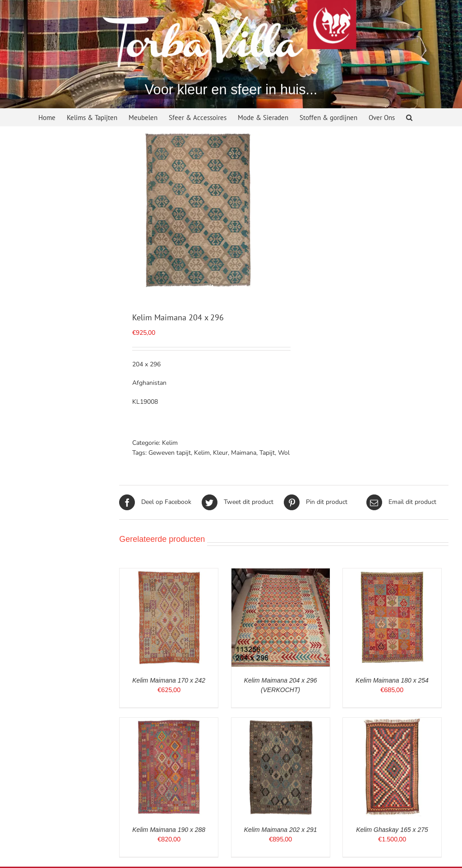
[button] (409, 119)
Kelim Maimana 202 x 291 (281, 830)
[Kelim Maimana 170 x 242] (169, 573)
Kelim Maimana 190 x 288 (169, 830)
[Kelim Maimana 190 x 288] (169, 723)
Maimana (244, 453)
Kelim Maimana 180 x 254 (392, 680)
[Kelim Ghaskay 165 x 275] (392, 723)
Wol (284, 453)
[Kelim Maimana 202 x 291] (281, 723)
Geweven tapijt (170, 453)
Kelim (170, 443)
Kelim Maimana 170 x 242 (169, 680)
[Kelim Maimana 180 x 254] (392, 573)
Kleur (220, 453)
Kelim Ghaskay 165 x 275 (392, 830)
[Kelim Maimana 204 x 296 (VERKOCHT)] (281, 573)
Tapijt (267, 453)
